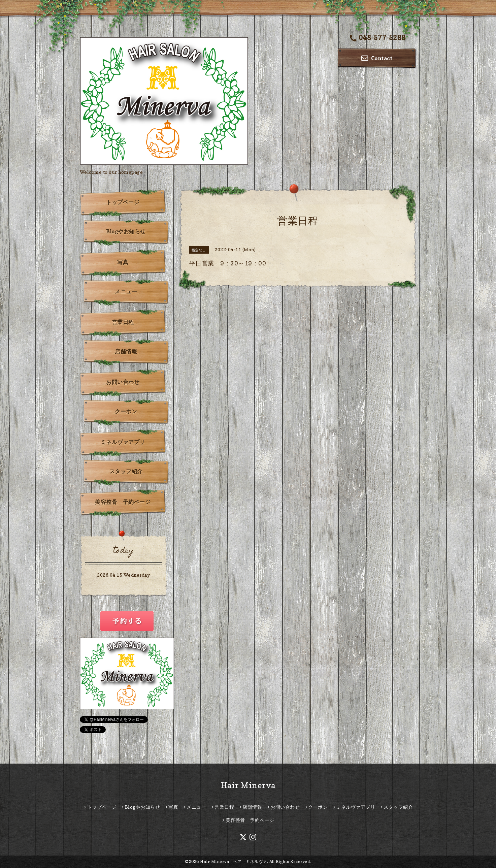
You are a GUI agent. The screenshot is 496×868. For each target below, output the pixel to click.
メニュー (126, 291)
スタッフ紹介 (126, 471)
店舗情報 (126, 351)
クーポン (126, 411)
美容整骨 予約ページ (123, 502)
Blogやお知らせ (126, 231)
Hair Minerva (248, 785)
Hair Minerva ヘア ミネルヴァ (234, 861)
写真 (123, 262)
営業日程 (123, 322)
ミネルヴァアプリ (123, 442)
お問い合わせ (123, 382)
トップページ (123, 202)
